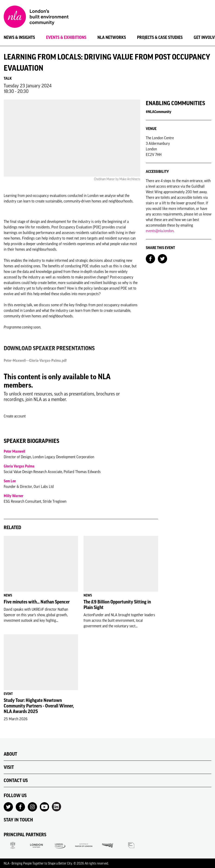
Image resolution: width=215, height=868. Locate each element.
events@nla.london (160, 231)
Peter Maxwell (14, 451)
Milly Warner (14, 496)
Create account (15, 416)
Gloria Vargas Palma (19, 466)
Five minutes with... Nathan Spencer (37, 602)
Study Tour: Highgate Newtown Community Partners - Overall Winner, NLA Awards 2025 (39, 706)
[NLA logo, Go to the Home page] (36, 17)
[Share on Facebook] (150, 258)
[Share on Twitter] (162, 258)
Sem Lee (10, 481)
